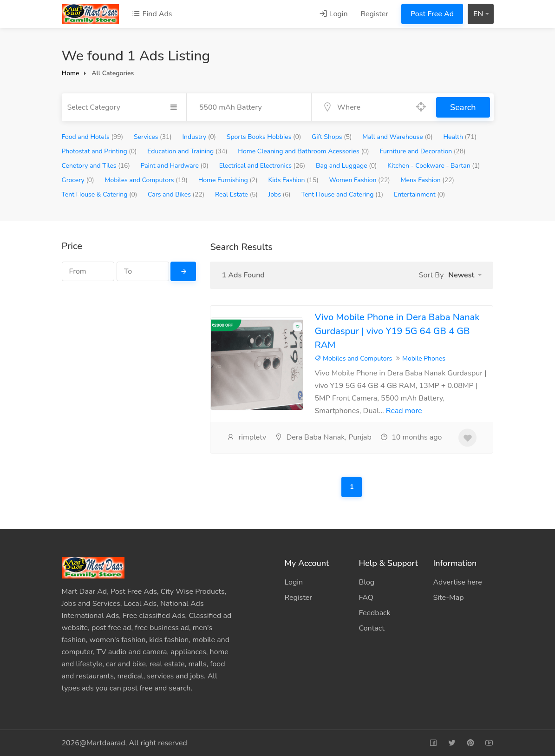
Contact (371, 628)
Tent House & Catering (100, 194)
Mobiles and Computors (146, 180)
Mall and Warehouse (398, 137)
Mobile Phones (424, 358)
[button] (465, 275)
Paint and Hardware (175, 166)
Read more (404, 411)
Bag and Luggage (346, 166)
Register (375, 14)
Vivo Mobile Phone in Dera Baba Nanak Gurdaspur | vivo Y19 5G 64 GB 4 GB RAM (397, 331)
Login (333, 14)
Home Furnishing (228, 180)
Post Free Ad (432, 14)
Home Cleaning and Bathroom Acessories (303, 151)
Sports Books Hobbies (264, 137)
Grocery (78, 180)
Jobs (280, 194)
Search (463, 107)
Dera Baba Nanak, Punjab (323, 437)
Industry (199, 137)
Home (71, 73)
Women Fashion (360, 180)
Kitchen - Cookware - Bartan (434, 166)
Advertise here (457, 582)
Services (153, 137)
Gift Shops (332, 137)
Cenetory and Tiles (96, 166)
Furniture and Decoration (422, 151)
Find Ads (152, 14)
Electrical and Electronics (262, 166)
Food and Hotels (93, 137)
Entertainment (419, 194)
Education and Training (187, 151)
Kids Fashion (293, 180)
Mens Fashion (428, 180)
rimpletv (246, 437)
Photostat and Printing (99, 151)
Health (460, 137)
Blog (366, 582)
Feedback (374, 613)
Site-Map (448, 598)
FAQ (366, 598)
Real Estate (236, 194)
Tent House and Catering (343, 194)
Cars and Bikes (176, 194)
